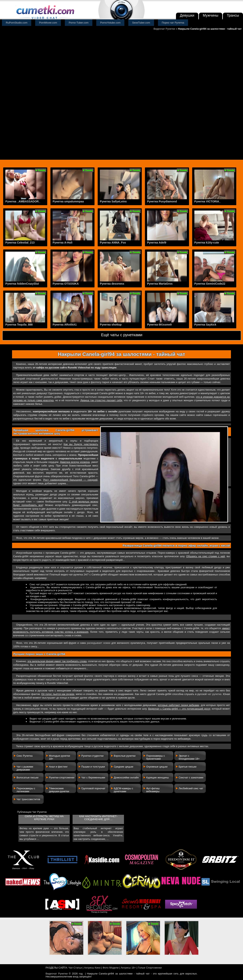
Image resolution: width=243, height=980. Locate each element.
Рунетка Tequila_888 (19, 325)
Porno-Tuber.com (79, 23)
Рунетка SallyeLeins (113, 201)
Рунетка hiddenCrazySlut (22, 284)
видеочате (80, 411)
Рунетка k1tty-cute (207, 243)
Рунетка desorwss (112, 284)
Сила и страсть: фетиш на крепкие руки (44, 818)
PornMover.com (48, 23)
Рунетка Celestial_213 (20, 243)
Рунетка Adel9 (157, 243)
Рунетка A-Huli (62, 243)
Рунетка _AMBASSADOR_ (23, 201)
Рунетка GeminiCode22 (210, 284)
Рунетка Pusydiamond (162, 201)
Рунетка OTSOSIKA (66, 284)
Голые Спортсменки (150, 968)
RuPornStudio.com (17, 23)
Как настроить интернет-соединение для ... (98, 818)
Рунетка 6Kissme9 (159, 325)
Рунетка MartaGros (160, 284)
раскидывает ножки (99, 643)
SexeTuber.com (141, 23)
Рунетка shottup (111, 325)
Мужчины (211, 15)
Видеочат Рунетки (164, 29)
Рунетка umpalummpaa (68, 201)
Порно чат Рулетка (173, 23)
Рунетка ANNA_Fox (113, 243)
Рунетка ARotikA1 (65, 325)
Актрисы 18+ (128, 968)
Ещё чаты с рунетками (122, 335)
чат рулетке (214, 694)
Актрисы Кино (92, 968)
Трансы (233, 15)
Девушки (187, 15)
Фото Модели (111, 968)
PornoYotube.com (110, 23)
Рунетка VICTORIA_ (208, 201)
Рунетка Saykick (205, 325)
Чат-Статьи (75, 968)
